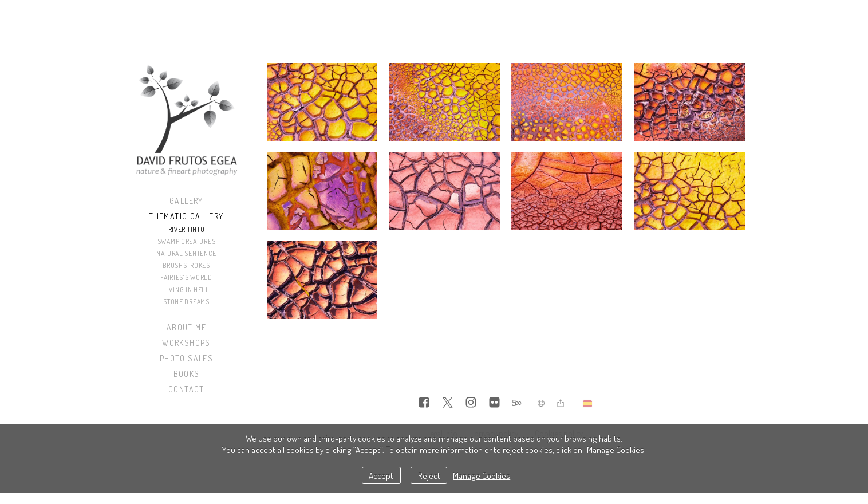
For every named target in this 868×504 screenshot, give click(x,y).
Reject (429, 475)
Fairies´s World (186, 277)
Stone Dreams (186, 302)
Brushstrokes (186, 265)
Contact (186, 389)
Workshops (186, 343)
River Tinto (187, 229)
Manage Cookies (482, 475)
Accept (381, 475)
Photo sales (186, 358)
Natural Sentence (186, 253)
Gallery (186, 201)
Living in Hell (186, 290)
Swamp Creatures (187, 241)
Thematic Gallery (186, 216)
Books (187, 374)
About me (186, 327)
